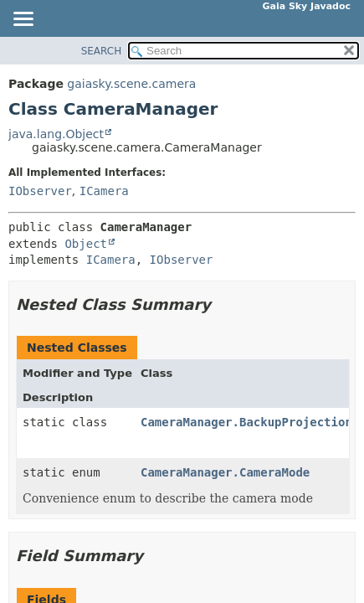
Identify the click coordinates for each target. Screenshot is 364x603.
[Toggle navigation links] (23, 20)
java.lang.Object (56, 134)
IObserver (40, 191)
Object (86, 244)
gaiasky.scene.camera (131, 84)
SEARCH (102, 51)
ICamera (104, 191)
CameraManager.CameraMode (225, 472)
